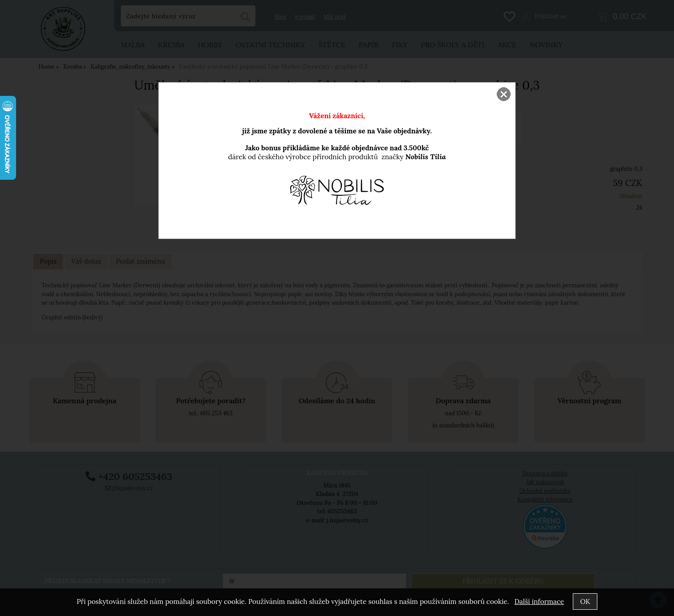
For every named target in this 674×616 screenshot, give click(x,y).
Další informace (539, 602)
